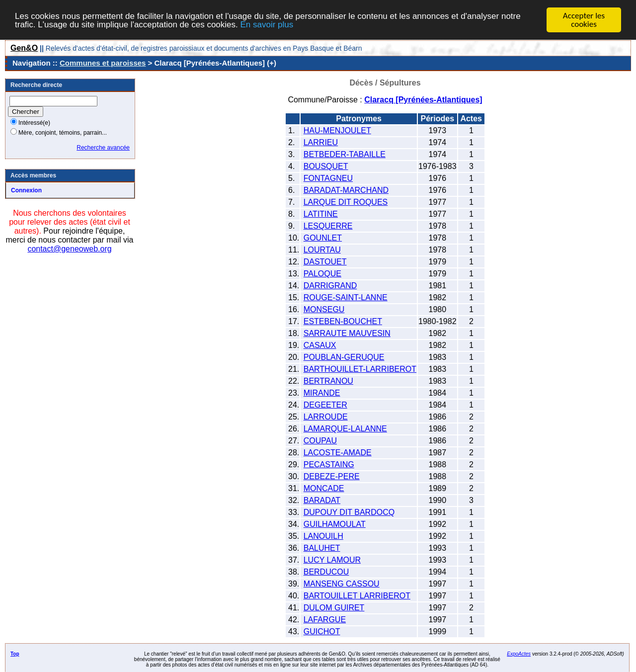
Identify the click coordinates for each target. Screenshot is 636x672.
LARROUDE (326, 417)
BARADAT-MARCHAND (346, 190)
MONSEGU (324, 309)
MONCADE (324, 488)
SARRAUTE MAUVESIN (347, 333)
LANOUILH (323, 536)
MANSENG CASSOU (342, 584)
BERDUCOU (326, 572)
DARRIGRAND (330, 286)
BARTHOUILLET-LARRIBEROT (360, 369)
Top (15, 654)
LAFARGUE (325, 620)
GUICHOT (322, 631)
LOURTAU (322, 250)
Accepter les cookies (584, 20)
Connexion (26, 190)
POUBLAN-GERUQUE (344, 357)
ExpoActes (519, 654)
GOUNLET (323, 238)
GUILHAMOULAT (335, 524)
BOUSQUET (326, 166)
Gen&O (24, 48)
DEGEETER (325, 405)
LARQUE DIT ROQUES (346, 202)
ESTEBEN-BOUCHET (343, 321)
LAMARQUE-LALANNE (345, 429)
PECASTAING (329, 464)
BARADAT (322, 500)
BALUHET (322, 548)
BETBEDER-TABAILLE (345, 154)
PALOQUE (322, 274)
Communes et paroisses (103, 63)
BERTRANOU (328, 381)
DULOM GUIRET (334, 608)
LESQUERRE (328, 226)
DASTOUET (325, 262)
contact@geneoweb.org (69, 249)
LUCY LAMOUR (332, 560)
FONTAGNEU (328, 178)
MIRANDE (322, 393)
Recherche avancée (103, 148)
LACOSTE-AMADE (338, 453)
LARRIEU (321, 142)
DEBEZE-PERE (332, 476)
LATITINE (321, 214)
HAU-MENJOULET (337, 130)
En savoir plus (267, 24)
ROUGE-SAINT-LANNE (346, 297)
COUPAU (320, 441)
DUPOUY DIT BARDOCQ (349, 512)
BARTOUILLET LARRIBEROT (357, 596)
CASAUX (320, 345)
